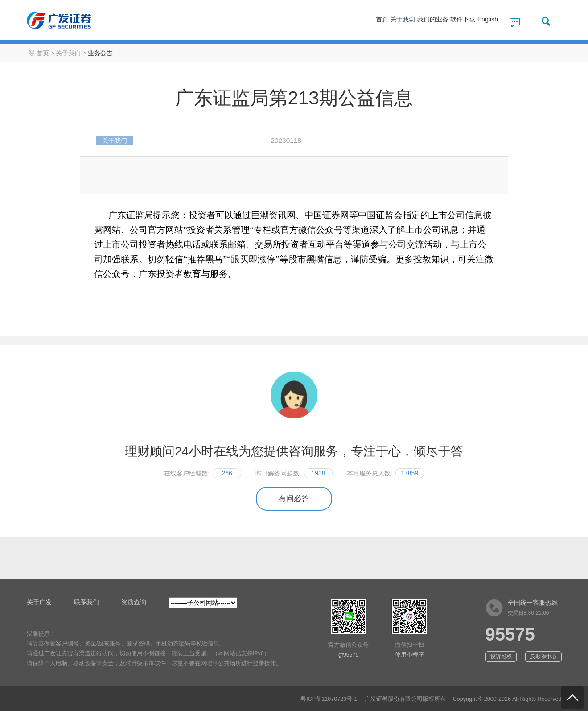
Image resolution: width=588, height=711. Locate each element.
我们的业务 (388, 21)
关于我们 (338, 21)
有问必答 (294, 498)
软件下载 (438, 21)
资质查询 (134, 602)
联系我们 (86, 602)
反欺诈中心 (543, 657)
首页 (296, 21)
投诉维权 (501, 657)
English (478, 21)
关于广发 (39, 602)
